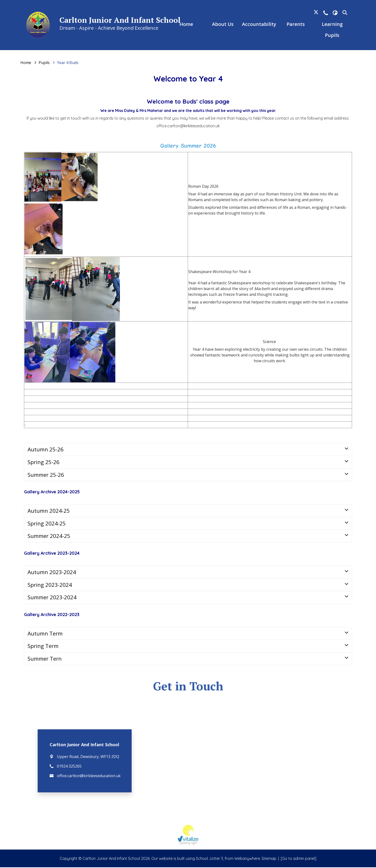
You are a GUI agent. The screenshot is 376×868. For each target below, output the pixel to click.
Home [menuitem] (186, 25)
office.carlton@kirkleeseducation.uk (89, 776)
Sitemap (269, 859)
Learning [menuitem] (331, 25)
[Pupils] (44, 63)
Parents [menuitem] (295, 25)
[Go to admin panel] (299, 859)
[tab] (188, 450)
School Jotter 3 (209, 859)
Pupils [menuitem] (331, 36)
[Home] (26, 63)
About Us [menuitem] (223, 25)
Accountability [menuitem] (259, 25)
